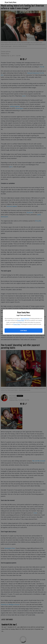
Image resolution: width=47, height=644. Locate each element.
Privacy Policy (21, 320)
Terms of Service (25, 318)
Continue (23, 331)
